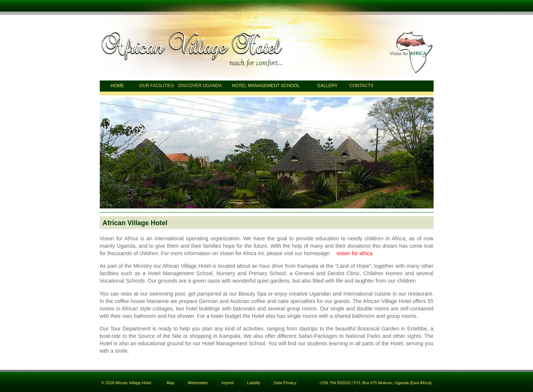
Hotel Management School (266, 86)
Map (170, 383)
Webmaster (198, 383)
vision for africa (354, 253)
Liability (254, 383)
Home (117, 86)
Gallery (327, 86)
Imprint (228, 383)
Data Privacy (285, 383)
